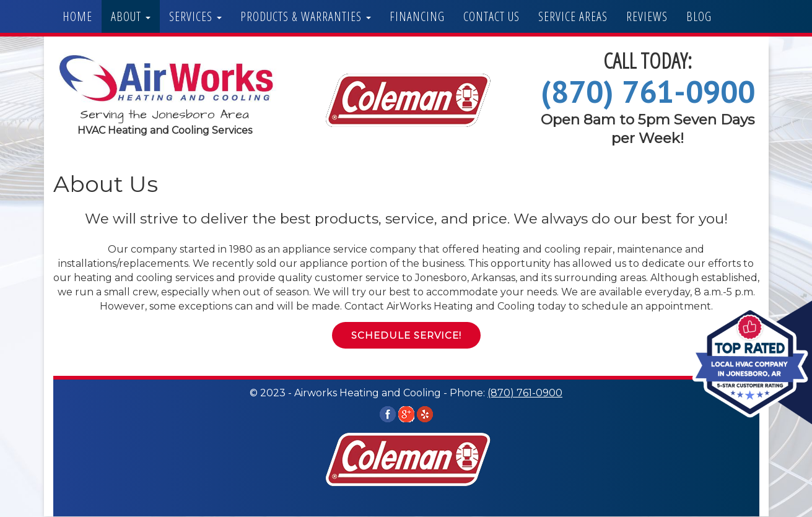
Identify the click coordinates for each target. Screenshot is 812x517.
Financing (417, 16)
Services (195, 16)
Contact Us (491, 16)
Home (77, 16)
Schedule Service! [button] (406, 335)
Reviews (647, 16)
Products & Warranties (306, 16)
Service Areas (573, 16)
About (131, 16)
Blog (699, 16)
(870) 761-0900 (648, 91)
